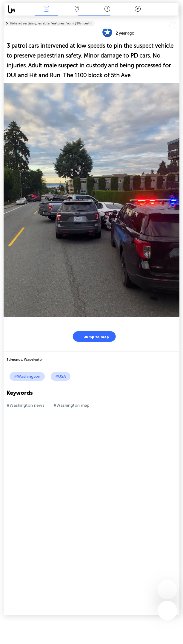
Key (138, 9)
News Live (47, 9)
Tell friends (177, 20)
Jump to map (93, 336)
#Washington (27, 376)
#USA (61, 376)
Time (107, 9)
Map (77, 9)
